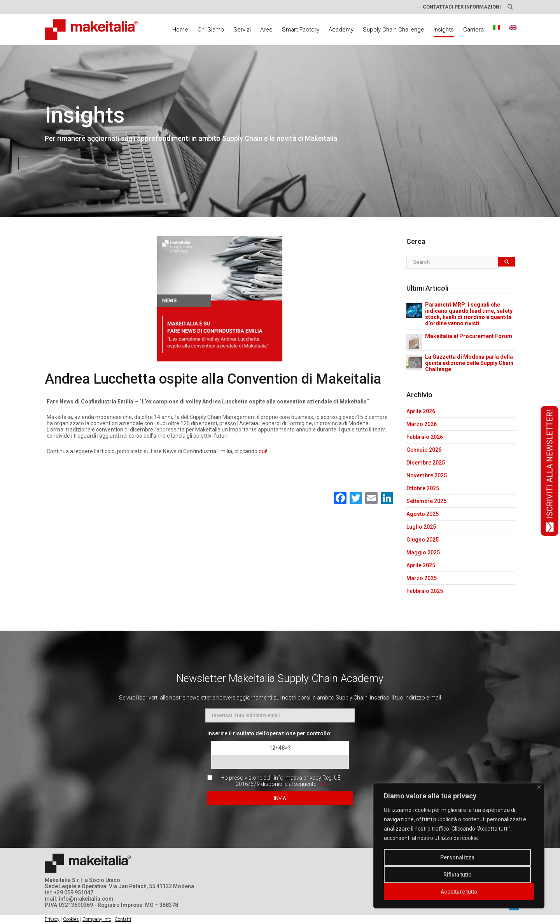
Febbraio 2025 (425, 591)
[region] (459, 846)
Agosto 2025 (423, 514)
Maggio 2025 (423, 552)
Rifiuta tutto (458, 875)
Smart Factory (301, 30)
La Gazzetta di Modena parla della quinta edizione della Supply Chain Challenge (469, 363)
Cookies (71, 919)
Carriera (473, 30)
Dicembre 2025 (426, 463)
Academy (341, 30)
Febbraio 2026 (425, 437)
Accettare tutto (459, 892)
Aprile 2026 (421, 411)
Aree (266, 30)
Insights (444, 30)
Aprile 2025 (421, 565)
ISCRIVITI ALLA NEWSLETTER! (550, 471)
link (321, 784)
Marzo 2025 (422, 578)
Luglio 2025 (421, 527)
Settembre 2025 (426, 501)
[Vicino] (539, 787)
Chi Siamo (211, 30)
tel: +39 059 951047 (69, 892)
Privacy (52, 919)
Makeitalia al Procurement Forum (469, 336)
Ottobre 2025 (423, 488)
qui (262, 451)
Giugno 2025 (423, 540)
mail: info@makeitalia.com (79, 899)
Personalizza (457, 857)
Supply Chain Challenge (394, 30)
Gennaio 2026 (424, 450)
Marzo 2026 (422, 424)
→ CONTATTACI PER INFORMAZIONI (459, 7)
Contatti (123, 919)
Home (180, 30)
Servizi (242, 30)
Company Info (97, 919)
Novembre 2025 (427, 475)
